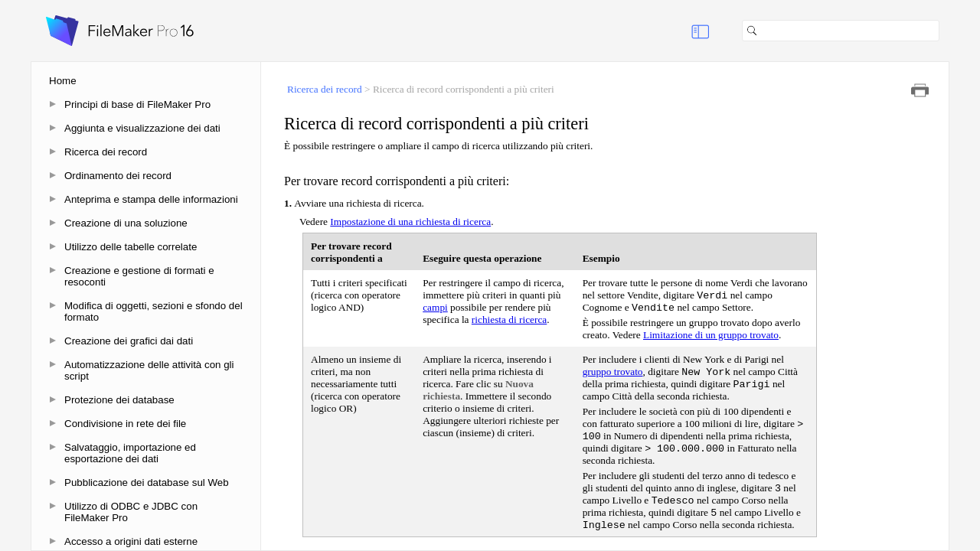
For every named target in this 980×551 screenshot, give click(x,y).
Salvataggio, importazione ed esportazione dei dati (130, 453)
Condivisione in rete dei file (125, 424)
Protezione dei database (119, 400)
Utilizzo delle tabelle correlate (131, 247)
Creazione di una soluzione (126, 223)
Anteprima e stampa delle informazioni (151, 199)
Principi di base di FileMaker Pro (137, 104)
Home (63, 81)
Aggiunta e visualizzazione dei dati (142, 128)
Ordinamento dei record (118, 176)
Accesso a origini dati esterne (131, 541)
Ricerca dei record (106, 152)
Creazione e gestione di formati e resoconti (139, 276)
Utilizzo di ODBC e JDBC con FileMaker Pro (131, 512)
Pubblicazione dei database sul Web (147, 483)
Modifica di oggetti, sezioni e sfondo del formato (154, 311)
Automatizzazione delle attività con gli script (149, 370)
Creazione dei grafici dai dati (129, 341)
